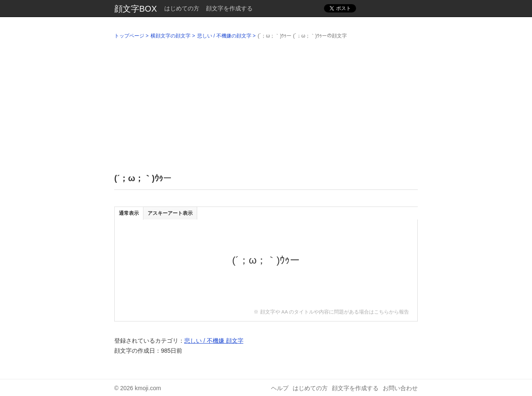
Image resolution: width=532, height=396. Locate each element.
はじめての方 (182, 8)
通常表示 (129, 213)
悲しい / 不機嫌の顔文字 (224, 36)
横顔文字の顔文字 (171, 36)
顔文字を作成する (229, 8)
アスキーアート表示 (170, 213)
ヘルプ (280, 388)
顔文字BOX (136, 9)
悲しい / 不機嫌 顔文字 (214, 341)
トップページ (129, 36)
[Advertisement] (266, 105)
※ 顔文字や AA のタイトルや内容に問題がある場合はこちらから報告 (331, 312)
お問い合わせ (400, 388)
